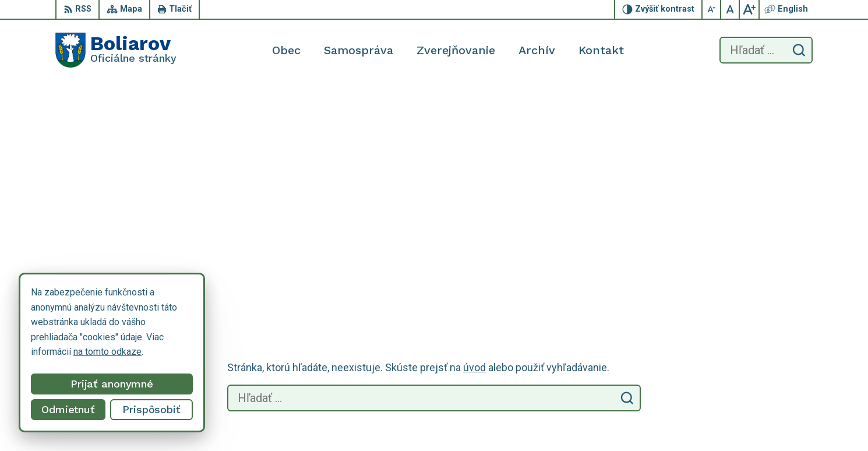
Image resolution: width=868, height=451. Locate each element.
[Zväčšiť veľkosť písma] (749, 9)
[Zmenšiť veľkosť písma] (712, 9)
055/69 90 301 (730, 395)
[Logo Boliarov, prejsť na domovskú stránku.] (116, 50)
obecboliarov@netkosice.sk (756, 408)
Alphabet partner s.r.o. (209, 323)
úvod (474, 145)
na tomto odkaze (107, 352)
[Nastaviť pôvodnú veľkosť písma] (731, 9)
